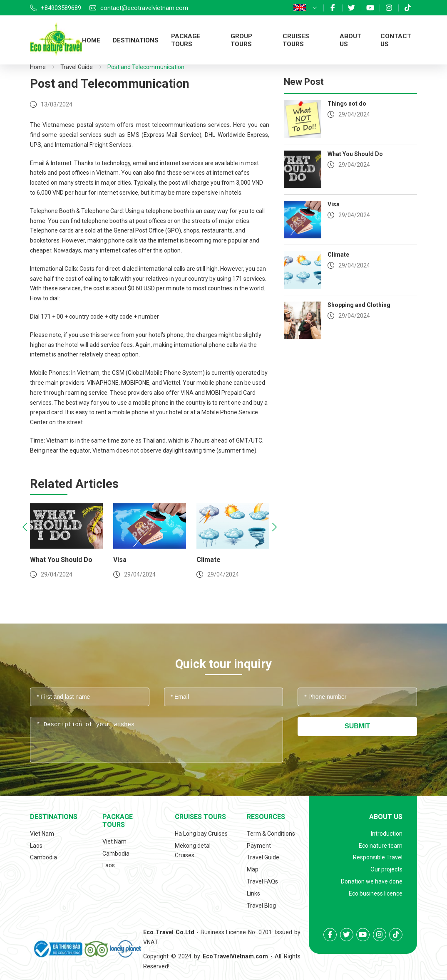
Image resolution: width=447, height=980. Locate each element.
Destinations (136, 40)
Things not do (347, 104)
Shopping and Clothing (359, 305)
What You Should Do (65, 560)
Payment (259, 846)
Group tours (241, 40)
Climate (213, 560)
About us (386, 817)
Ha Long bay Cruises (201, 834)
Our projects (386, 869)
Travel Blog (261, 906)
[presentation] (25, 528)
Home (91, 40)
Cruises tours (296, 40)
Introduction (387, 834)
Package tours (186, 40)
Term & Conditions (271, 834)
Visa (124, 560)
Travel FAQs (262, 881)
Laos (36, 846)
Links (253, 893)
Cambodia (43, 857)
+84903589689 (61, 8)
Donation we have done (372, 881)
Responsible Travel (378, 857)
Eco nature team (381, 846)
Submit (357, 726)
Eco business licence (376, 893)
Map (253, 869)
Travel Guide (77, 67)
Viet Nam (42, 834)
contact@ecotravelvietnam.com (144, 8)
